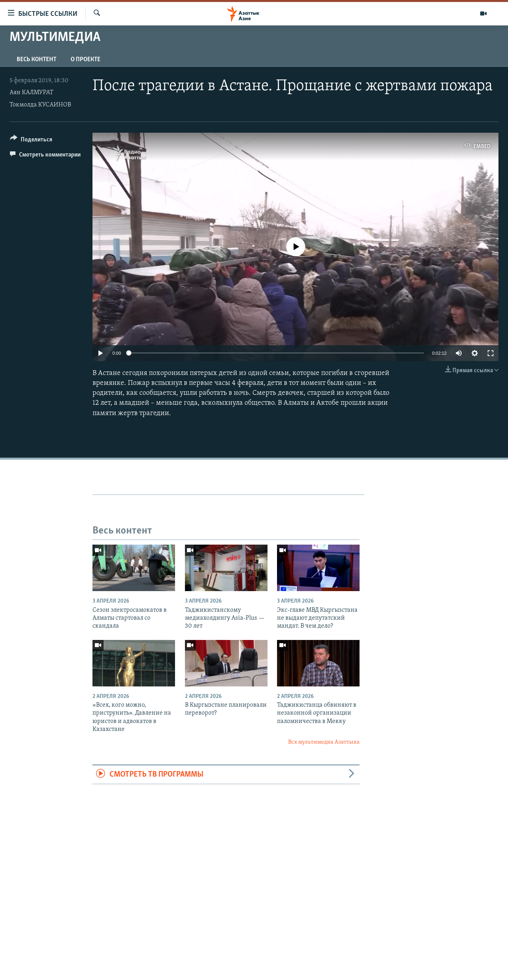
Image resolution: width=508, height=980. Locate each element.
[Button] (31, 141)
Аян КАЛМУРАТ (31, 93)
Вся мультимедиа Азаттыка (324, 742)
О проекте (86, 60)
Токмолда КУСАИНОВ (40, 105)
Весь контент (37, 60)
